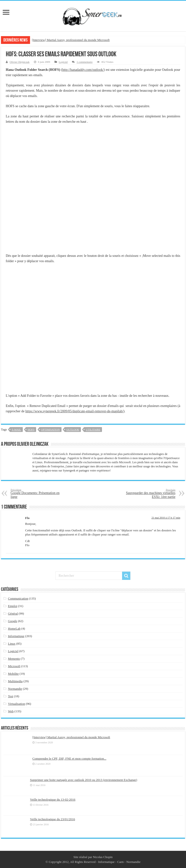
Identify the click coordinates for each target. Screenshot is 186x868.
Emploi (13, 606)
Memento (14, 659)
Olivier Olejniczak (20, 62)
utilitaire (93, 430)
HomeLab (14, 629)
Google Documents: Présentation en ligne (35, 493)
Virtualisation (17, 704)
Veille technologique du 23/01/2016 (53, 819)
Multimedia (15, 681)
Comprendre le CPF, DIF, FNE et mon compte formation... (69, 758)
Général (13, 613)
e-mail (16, 430)
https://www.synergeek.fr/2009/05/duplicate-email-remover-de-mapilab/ (74, 411)
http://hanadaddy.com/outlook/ (83, 70)
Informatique (16, 636)
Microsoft (14, 666)
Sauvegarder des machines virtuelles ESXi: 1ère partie (151, 493)
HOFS (31, 430)
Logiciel (63, 62)
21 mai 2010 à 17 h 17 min (166, 518)
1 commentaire (85, 62)
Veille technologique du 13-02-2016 (53, 799)
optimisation (50, 430)
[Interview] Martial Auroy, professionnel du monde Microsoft (71, 40)
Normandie (15, 689)
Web (11, 711)
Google (13, 621)
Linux (12, 644)
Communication (18, 598)
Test (11, 696)
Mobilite (13, 674)
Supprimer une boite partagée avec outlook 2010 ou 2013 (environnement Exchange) (84, 780)
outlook (73, 430)
